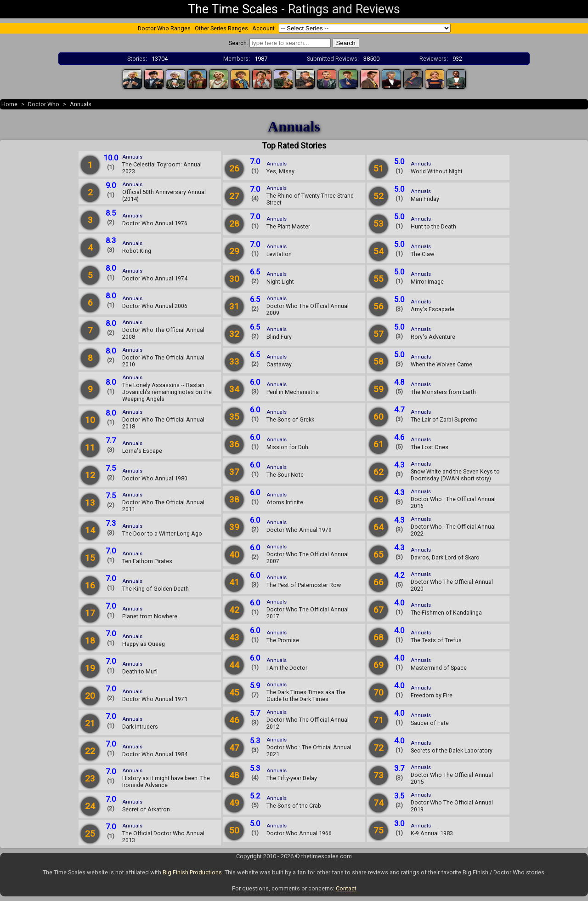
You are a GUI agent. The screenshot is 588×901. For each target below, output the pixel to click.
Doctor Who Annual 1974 (155, 278)
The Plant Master (288, 226)
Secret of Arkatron (146, 809)
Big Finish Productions (192, 872)
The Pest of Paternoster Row (304, 585)
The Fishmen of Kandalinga (446, 613)
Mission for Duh (287, 447)
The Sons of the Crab (294, 806)
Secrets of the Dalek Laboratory (452, 750)
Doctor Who (44, 104)
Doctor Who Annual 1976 (155, 223)
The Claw (422, 254)
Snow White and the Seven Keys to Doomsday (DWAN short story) (455, 475)
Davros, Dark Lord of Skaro (445, 557)
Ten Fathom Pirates (147, 561)
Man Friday (425, 199)
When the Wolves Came (441, 364)
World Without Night (437, 171)
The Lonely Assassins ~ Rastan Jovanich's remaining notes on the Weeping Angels (167, 392)
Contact (346, 888)
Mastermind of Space (439, 668)
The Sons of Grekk (290, 419)
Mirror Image (427, 282)
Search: (238, 43)
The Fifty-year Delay (292, 778)
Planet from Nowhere (150, 616)
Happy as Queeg (144, 644)
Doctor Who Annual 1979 (299, 530)
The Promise (283, 640)
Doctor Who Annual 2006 (155, 306)
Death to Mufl (140, 671)
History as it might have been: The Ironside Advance (166, 781)
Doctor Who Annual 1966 (299, 833)
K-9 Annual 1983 (432, 833)
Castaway (279, 364)
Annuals (81, 104)
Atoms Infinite (285, 502)
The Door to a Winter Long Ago (162, 533)
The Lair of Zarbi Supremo (444, 419)
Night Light (280, 282)
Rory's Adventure (433, 337)
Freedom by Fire (432, 695)
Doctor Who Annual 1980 (155, 478)
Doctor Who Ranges (164, 28)
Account (263, 28)
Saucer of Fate (430, 723)
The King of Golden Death (155, 589)
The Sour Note (285, 475)
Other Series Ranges (221, 28)
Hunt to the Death (433, 226)
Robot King (137, 251)
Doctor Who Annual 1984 (155, 754)
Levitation (279, 254)
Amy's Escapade (433, 309)
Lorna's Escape (142, 451)
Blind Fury (279, 337)
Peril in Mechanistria (293, 392)
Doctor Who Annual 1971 (155, 699)
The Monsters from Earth (443, 392)
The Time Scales (233, 9)
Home (9, 104)
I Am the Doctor (287, 668)
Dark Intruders (140, 727)
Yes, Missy (280, 171)
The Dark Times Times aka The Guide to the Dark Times (306, 696)
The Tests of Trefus (436, 640)
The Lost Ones (430, 447)
